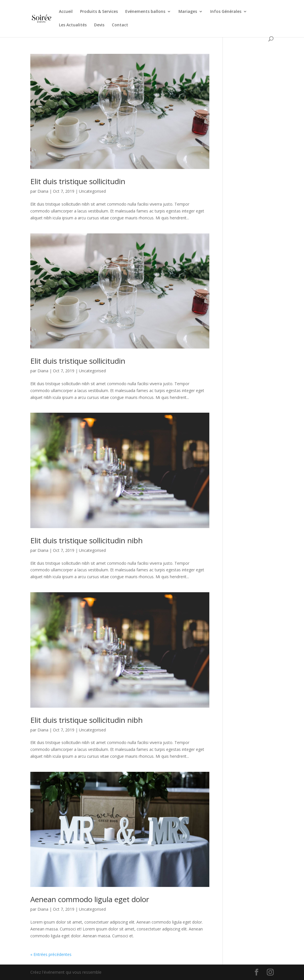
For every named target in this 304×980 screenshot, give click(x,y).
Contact (120, 25)
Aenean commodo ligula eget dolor (90, 899)
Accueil (66, 12)
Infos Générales (226, 12)
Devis (99, 25)
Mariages (188, 12)
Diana (43, 191)
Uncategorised (92, 191)
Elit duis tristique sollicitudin (78, 181)
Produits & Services (99, 12)
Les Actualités (73, 25)
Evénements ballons (145, 12)
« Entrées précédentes (51, 954)
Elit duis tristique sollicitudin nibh (87, 540)
